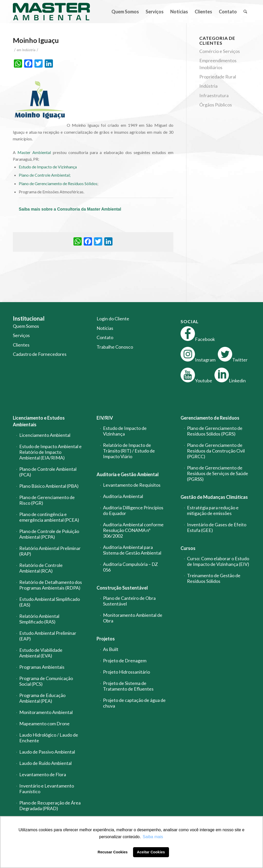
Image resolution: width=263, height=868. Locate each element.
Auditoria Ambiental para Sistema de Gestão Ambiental (132, 550)
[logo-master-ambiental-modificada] (51, 12)
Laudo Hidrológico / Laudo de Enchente (49, 738)
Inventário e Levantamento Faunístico (47, 789)
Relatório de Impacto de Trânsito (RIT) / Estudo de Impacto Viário (129, 451)
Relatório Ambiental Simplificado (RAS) (39, 619)
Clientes (21, 345)
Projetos (106, 639)
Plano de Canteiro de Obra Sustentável (129, 601)
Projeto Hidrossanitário (126, 672)
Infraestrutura (214, 95)
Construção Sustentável (122, 588)
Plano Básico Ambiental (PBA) (49, 486)
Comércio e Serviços (220, 51)
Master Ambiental (34, 152)
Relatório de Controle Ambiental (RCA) (41, 568)
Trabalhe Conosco (115, 347)
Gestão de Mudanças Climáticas (214, 497)
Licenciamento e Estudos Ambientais (39, 421)
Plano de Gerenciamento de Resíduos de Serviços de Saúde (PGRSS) (218, 473)
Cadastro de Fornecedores (40, 354)
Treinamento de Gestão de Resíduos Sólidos (214, 578)
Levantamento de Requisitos (132, 485)
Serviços (21, 335)
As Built (111, 649)
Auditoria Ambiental (123, 496)
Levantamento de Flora (43, 774)
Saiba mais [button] (153, 837)
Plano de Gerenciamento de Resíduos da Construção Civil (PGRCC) (216, 451)
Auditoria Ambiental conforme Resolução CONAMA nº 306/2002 (133, 530)
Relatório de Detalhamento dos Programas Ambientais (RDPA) (51, 585)
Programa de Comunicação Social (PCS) (46, 681)
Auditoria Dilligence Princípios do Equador (133, 510)
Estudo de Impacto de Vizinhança (48, 167)
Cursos (188, 548)
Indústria (29, 50)
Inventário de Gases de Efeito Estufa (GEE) (217, 527)
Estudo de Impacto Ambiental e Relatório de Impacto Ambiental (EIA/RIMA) (50, 452)
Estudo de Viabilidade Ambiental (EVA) (41, 653)
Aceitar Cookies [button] (151, 852)
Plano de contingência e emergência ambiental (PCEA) (49, 517)
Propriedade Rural (218, 77)
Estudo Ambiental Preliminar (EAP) (48, 636)
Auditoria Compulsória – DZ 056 (130, 567)
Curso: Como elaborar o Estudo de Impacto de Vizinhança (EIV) (218, 561)
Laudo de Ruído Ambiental (45, 763)
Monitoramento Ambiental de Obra (133, 618)
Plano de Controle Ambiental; (45, 175)
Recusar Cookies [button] (113, 852)
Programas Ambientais (42, 667)
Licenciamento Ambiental (45, 435)
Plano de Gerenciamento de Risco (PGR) (47, 500)
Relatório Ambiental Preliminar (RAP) (50, 551)
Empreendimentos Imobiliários (218, 64)
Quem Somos (26, 326)
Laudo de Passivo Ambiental (47, 752)
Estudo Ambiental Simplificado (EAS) (50, 602)
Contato (105, 337)
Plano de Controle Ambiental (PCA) (48, 472)
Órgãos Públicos (216, 105)
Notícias (105, 328)
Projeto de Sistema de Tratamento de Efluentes (128, 686)
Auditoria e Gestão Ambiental (128, 474)
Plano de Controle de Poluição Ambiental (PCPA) (49, 534)
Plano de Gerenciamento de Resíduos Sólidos (58, 183)
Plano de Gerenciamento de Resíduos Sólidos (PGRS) (215, 431)
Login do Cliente (113, 319)
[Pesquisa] (245, 12)
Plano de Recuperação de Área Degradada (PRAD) (50, 806)
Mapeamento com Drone (44, 724)
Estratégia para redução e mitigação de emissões (213, 510)
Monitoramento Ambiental (46, 712)
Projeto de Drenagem (125, 661)
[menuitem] (125, 12)
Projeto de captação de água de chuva (134, 703)
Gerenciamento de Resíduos (210, 418)
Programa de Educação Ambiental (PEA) (42, 698)
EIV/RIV (105, 418)
